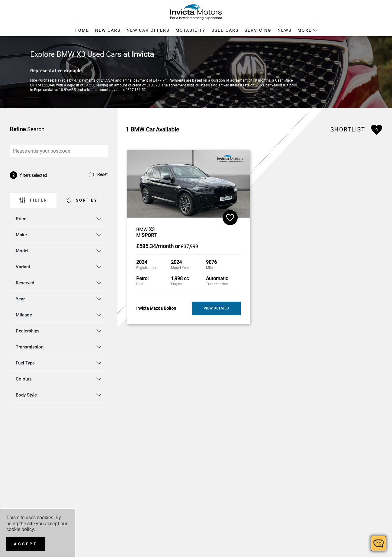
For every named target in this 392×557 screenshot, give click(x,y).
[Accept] (26, 544)
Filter (33, 200)
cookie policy (20, 529)
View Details (216, 308)
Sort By (82, 200)
